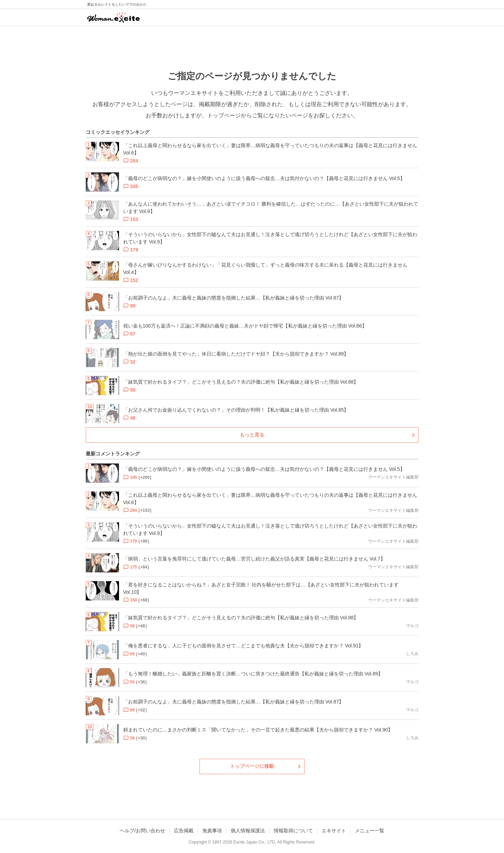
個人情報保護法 (248, 831)
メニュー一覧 (370, 831)
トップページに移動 (252, 766)
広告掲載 (184, 831)
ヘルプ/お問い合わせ (142, 831)
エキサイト (334, 831)
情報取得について (293, 831)
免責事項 (212, 831)
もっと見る (252, 435)
